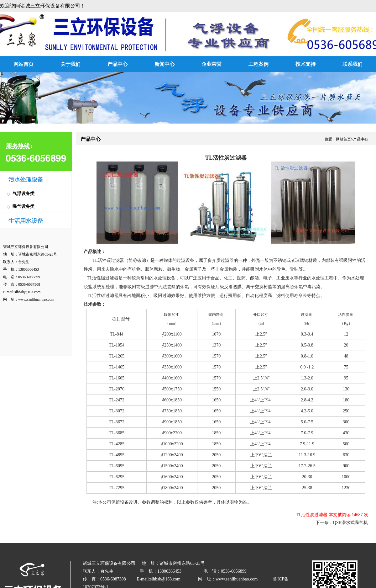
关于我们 (70, 64)
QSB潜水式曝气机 (350, 523)
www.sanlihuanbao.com (36, 299)
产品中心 (118, 64)
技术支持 (305, 64)
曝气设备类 (23, 207)
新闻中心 (164, 64)
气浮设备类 (23, 194)
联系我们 (352, 64)
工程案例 (258, 64)
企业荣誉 (211, 64)
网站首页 (23, 64)
